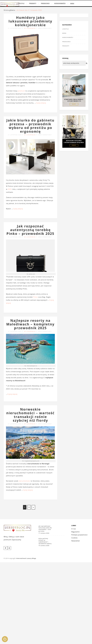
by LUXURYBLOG (30, 28)
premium (21, 91)
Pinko (35, 297)
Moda (72, 3)
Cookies (74, 538)
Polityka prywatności (79, 535)
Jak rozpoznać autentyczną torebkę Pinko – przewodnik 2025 (30, 230)
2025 (10, 189)
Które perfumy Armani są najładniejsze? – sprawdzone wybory (45, 541)
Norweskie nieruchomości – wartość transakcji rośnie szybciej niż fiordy (30, 415)
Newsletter (76, 541)
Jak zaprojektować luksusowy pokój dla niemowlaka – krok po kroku (45, 529)
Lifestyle (21, 3)
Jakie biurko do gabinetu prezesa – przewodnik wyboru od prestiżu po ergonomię (30, 126)
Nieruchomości (60, 3)
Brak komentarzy (45, 28)
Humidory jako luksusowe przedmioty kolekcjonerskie (30, 21)
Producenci (45, 3)
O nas (74, 529)
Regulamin (75, 532)
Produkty (33, 3)
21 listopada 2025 (15, 28)
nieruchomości (24, 481)
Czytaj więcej (41, 103)
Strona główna (9, 10)
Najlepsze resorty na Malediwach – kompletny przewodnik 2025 (30, 324)
